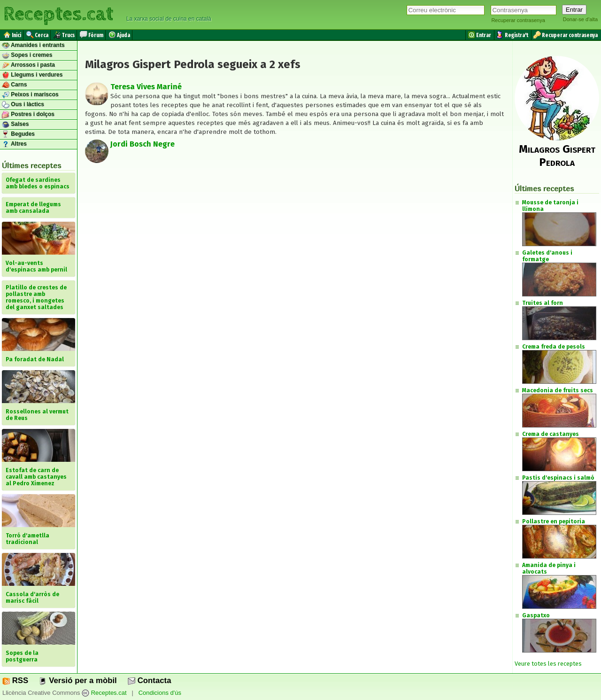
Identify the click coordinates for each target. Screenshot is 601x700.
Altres (14, 144)
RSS (15, 681)
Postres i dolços (28, 115)
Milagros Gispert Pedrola (557, 156)
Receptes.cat (58, 14)
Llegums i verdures (32, 75)
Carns (14, 85)
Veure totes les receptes (548, 664)
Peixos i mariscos (30, 95)
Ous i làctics (23, 105)
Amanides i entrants (33, 46)
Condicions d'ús (160, 693)
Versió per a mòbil (78, 681)
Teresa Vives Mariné (146, 87)
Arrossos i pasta (28, 65)
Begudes (18, 134)
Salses (15, 124)
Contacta (149, 681)
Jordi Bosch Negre (143, 144)
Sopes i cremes (27, 55)
